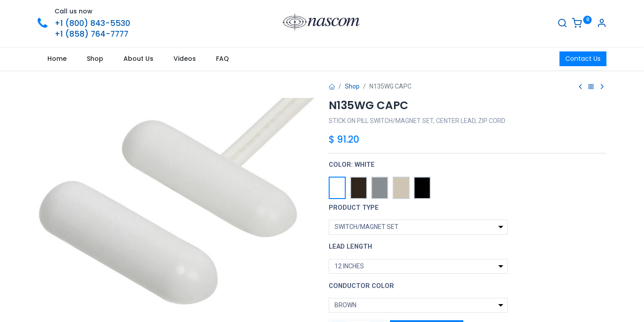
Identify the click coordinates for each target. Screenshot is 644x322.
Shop (352, 86)
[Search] (562, 24)
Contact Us (583, 59)
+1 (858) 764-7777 (91, 34)
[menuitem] (57, 59)
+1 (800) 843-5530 (92, 23)
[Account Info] (602, 24)
